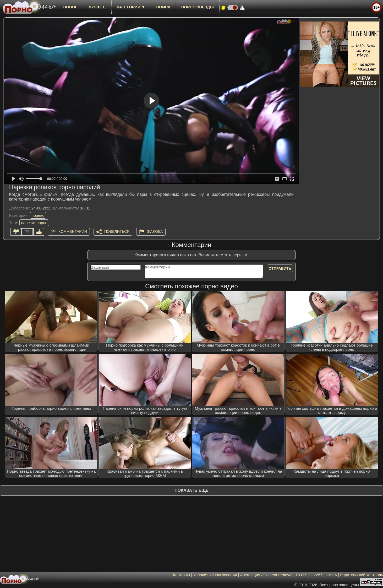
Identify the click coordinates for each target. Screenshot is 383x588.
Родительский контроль (362, 575)
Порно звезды (198, 7)
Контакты (182, 575)
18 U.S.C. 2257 (309, 575)
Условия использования (215, 575)
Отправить (280, 268)
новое (70, 7)
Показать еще (191, 490)
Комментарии (73, 231)
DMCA (331, 575)
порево (38, 215)
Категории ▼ (131, 7)
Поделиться (117, 231)
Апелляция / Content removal (266, 575)
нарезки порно (34, 223)
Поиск (163, 7)
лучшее (97, 7)
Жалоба (155, 231)
